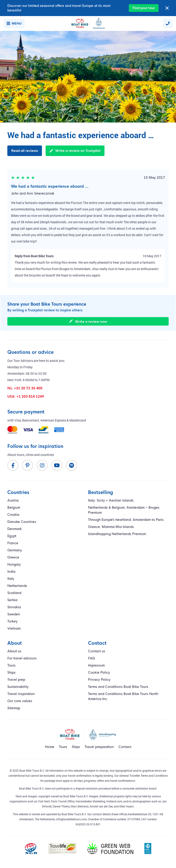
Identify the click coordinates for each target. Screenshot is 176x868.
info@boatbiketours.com (71, 819)
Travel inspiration (21, 694)
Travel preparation (99, 747)
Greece (13, 557)
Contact (125, 747)
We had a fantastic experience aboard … (50, 186)
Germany (15, 550)
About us (14, 651)
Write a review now (88, 322)
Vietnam (14, 628)
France (13, 543)
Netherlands (17, 586)
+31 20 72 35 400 (28, 388)
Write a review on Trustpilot (75, 151)
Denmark (15, 529)
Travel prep (16, 680)
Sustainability (18, 687)
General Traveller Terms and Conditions (144, 776)
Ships (11, 673)
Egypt (12, 536)
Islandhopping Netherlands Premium (117, 534)
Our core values (20, 701)
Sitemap (14, 708)
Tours (11, 665)
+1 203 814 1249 (30, 396)
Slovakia (14, 607)
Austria (13, 500)
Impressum (96, 665)
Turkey (12, 621)
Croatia (13, 515)
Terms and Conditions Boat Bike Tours (118, 687)
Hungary (14, 564)
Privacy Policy (99, 680)
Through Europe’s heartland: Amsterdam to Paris (126, 520)
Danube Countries (22, 522)
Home (50, 747)
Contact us (97, 651)
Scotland (14, 593)
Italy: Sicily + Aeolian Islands (111, 500)
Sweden (14, 614)
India (11, 572)
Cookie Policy (99, 673)
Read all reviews (25, 151)
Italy (11, 579)
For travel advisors (22, 658)
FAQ (92, 658)
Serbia (12, 600)
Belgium (14, 508)
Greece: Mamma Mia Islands (111, 527)
